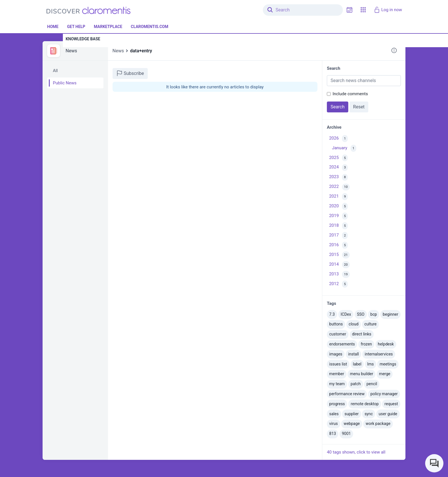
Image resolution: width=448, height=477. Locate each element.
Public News (65, 83)
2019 (338, 216)
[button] (363, 10)
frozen (366, 344)
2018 (338, 226)
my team (337, 384)
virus (333, 424)
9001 (346, 434)
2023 (338, 177)
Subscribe (130, 73)
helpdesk (386, 344)
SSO (361, 314)
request (391, 404)
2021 (338, 197)
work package (378, 424)
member (337, 374)
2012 (338, 284)
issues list (338, 364)
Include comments (350, 94)
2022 (339, 187)
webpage (352, 424)
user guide (388, 414)
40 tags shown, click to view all (356, 452)
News (71, 51)
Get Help (76, 27)
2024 (338, 168)
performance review (347, 394)
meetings (388, 364)
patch (356, 384)
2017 (338, 235)
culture (370, 324)
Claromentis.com (150, 27)
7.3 (332, 314)
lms (370, 364)
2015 (339, 255)
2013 (339, 274)
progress (337, 404)
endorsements (342, 344)
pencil (372, 384)
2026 (338, 139)
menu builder (362, 374)
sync (369, 414)
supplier (352, 414)
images (336, 354)
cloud (353, 324)
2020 (338, 206)
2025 (338, 158)
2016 (338, 245)
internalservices (379, 354)
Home (53, 27)
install (354, 354)
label (357, 364)
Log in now (388, 10)
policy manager (384, 394)
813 (333, 434)
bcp (374, 314)
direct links (362, 334)
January (344, 148)
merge (385, 374)
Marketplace (108, 27)
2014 (339, 265)
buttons (336, 324)
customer (338, 334)
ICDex (346, 314)
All (55, 71)
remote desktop (365, 404)
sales (334, 414)
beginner (391, 314)
